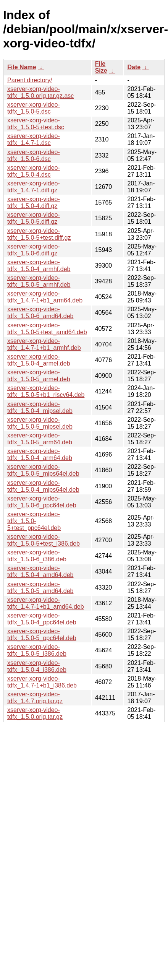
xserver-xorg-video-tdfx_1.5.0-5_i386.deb (37, 650)
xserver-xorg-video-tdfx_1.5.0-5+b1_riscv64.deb (46, 391)
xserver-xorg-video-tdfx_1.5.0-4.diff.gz (34, 202)
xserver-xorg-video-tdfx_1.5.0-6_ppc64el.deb (42, 502)
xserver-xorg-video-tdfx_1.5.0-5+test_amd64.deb (47, 329)
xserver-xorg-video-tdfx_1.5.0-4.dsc (34, 171)
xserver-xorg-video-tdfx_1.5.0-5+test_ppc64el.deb (34, 521)
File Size (101, 67)
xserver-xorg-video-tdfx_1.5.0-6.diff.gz (34, 250)
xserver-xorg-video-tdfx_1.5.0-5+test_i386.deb (44, 540)
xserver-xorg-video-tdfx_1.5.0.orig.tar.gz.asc (40, 92)
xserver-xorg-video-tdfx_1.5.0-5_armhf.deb (39, 281)
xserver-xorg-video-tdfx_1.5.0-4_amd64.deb (40, 571)
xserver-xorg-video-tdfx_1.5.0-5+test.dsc (36, 124)
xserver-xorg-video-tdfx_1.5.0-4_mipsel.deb (40, 407)
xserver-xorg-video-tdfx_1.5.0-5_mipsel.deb (40, 423)
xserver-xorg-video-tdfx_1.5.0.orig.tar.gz (35, 713)
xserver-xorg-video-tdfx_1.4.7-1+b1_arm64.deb (45, 297)
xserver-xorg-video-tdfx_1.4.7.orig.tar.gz (35, 698)
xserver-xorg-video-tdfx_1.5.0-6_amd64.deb (40, 313)
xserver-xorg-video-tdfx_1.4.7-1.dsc (34, 139)
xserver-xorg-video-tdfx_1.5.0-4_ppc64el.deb (42, 619)
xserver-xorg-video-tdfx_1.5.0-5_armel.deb (39, 376)
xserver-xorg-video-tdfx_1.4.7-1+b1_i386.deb (42, 682)
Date (134, 67)
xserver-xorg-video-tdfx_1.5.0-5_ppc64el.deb (42, 635)
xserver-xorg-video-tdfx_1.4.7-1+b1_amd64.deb (46, 603)
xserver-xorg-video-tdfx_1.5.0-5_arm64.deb (40, 439)
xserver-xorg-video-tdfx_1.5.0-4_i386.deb (37, 666)
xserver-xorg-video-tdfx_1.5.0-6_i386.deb (37, 556)
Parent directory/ (30, 80)
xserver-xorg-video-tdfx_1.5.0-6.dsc (34, 155)
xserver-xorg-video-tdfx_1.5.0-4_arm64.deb (40, 454)
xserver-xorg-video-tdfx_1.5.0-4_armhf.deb (39, 266)
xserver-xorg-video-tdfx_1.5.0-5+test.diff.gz (39, 234)
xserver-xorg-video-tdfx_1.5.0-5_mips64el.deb (43, 470)
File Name (22, 67)
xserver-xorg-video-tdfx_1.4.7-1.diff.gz (34, 187)
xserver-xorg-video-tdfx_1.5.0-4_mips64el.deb (43, 486)
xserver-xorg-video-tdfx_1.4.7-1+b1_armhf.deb (44, 344)
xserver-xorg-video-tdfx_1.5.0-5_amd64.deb (40, 588)
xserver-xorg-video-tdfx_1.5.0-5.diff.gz (34, 218)
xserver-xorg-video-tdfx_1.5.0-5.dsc (34, 108)
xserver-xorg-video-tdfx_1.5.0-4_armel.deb (39, 360)
